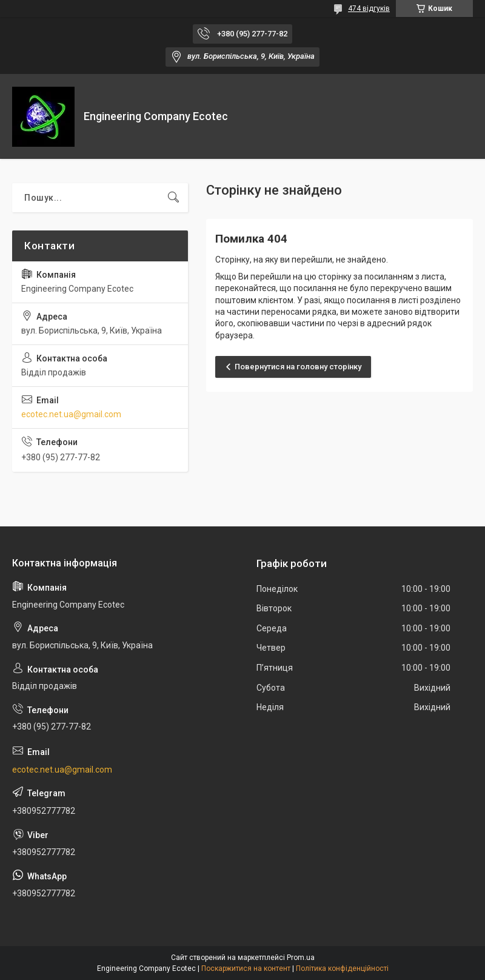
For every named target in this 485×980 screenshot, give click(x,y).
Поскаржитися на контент (246, 968)
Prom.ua (301, 958)
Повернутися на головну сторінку (298, 367)
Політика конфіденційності (342, 968)
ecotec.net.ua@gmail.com (71, 414)
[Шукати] (173, 198)
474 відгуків (369, 8)
